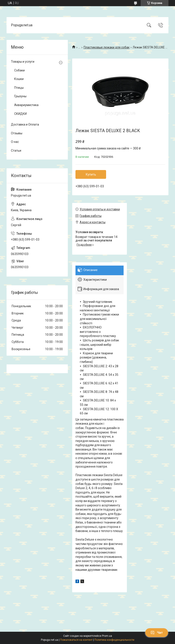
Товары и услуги (23, 62)
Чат (157, 633)
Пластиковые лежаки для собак (107, 47)
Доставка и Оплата (25, 124)
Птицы (19, 88)
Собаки (19, 70)
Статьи (16, 151)
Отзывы (17, 133)
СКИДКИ (20, 114)
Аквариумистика (26, 105)
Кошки (19, 79)
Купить (91, 174)
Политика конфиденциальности (114, 640)
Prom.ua (107, 636)
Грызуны (20, 96)
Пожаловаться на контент (76, 640)
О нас (15, 142)
